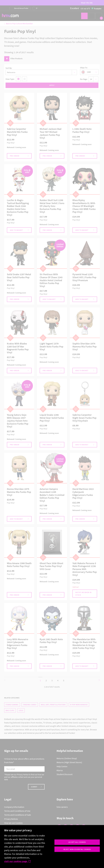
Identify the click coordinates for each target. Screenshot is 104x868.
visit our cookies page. (17, 861)
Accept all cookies (77, 842)
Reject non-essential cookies (77, 849)
